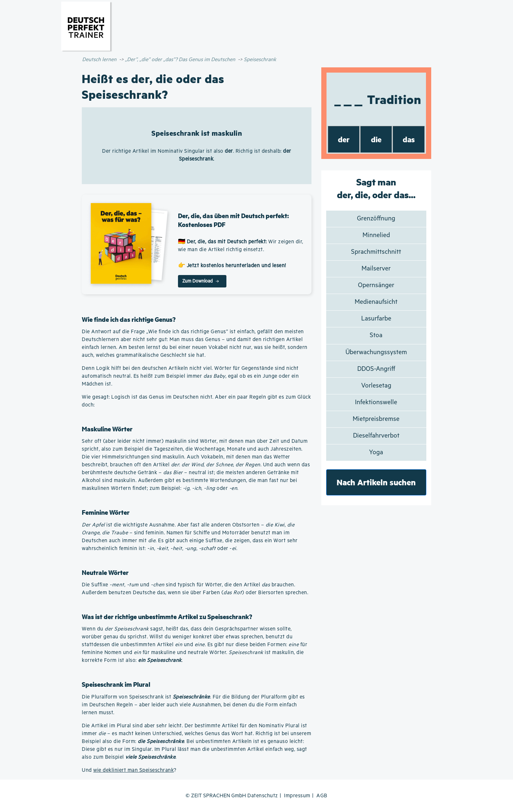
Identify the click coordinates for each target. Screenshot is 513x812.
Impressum (297, 796)
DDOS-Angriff (376, 369)
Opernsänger (376, 285)
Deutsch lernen (99, 60)
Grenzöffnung (376, 219)
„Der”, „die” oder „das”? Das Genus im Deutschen (180, 60)
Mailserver (376, 269)
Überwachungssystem (376, 352)
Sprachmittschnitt (376, 252)
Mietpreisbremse (376, 419)
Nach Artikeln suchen (376, 482)
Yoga (376, 452)
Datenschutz (263, 796)
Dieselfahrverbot (376, 436)
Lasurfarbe (376, 319)
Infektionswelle (376, 402)
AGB (322, 796)
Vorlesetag (376, 386)
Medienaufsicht (376, 302)
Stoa (376, 335)
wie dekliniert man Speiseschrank (133, 770)
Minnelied (376, 235)
